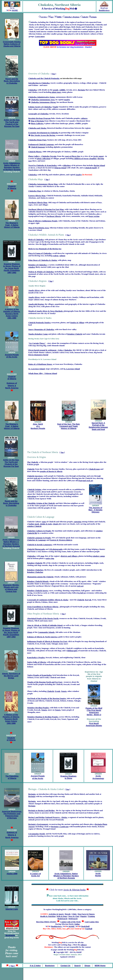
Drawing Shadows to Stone (68, 777)
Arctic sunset (98, 156)
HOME (15, 10)
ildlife (59, 17)
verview (44, 17)
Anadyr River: (34, 290)
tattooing (78, 522)
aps (52, 17)
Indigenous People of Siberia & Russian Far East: (47, 641)
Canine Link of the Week (71, 922)
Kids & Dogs (62, 916)
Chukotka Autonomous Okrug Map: (43, 184)
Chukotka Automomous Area (43, 100)
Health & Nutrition (48, 916)
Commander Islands (46, 632)
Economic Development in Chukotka (43, 133)
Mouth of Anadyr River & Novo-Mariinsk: (46, 311)
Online (77, 924)
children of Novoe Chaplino (85, 158)
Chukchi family (91, 168)
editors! (84, 945)
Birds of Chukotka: (36, 240)
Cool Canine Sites (92, 922)
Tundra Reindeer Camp (38, 334)
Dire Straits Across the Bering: (43, 135)
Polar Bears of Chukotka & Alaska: (43, 260)
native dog (50, 558)
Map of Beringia (37, 121)
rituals (55, 524)
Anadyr (67, 100)
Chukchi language (38, 147)
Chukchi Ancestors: (35, 476)
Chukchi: (31, 469)
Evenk (58, 691)
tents (44, 522)
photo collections (44, 158)
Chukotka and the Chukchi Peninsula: (44, 78)
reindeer (32, 267)
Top (53, 74)
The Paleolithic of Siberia (12, 777)
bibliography (72, 651)
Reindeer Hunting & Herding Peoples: (43, 717)
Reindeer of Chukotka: (38, 265)
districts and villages (69, 556)
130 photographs (56, 549)
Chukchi (50, 691)
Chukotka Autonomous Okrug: (43, 102)
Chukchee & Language (36, 540)
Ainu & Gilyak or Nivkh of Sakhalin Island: (45, 625)
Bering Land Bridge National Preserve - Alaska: (48, 817)
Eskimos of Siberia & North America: (42, 637)
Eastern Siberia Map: (37, 196)
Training (91, 916)
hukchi (85, 17)
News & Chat (74, 916)
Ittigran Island (60, 168)
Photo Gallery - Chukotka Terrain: (43, 156)
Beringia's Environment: (39, 824)
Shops (87, 966)
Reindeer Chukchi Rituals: (38, 581)
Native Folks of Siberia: (37, 662)
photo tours (57, 92)
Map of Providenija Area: (39, 228)
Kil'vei (83, 593)
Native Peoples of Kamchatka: (40, 675)
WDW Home (100, 966)
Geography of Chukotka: (39, 114)
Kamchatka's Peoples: (36, 657)
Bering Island (99, 165)
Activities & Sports (56, 914)
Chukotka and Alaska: (38, 128)
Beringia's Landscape (60, 827)
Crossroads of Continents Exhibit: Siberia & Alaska (48, 600)
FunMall (89, 929)
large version (94, 216)
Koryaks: (31, 648)
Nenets (64, 691)
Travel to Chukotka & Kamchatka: (43, 165)
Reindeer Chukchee (35, 572)
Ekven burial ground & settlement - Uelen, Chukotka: (50, 350)
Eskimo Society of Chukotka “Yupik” (44, 107)
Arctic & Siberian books (74, 890)
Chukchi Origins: (35, 489)
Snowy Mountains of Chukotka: (41, 329)
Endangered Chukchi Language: (41, 144)
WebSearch (73, 919)
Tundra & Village (77, 323)
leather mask (34, 524)
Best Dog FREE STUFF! (46, 922)
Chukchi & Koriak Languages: (40, 545)
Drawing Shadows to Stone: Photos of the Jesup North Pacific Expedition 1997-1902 (12, 268)
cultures (84, 118)
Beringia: (32, 794)
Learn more (40, 36)
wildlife (62, 90)
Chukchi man (94, 469)
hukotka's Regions (72, 17)
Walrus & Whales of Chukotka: (41, 272)
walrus (56, 256)
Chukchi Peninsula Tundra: (40, 323)
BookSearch (62, 919)
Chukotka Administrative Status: (42, 97)
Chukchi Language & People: (39, 538)
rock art (37, 478)
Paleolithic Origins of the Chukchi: (41, 503)
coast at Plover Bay (73, 156)
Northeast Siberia (53, 216)
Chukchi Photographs (36, 549)
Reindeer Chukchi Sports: (38, 591)
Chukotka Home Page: (38, 140)
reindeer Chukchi (34, 526)
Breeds (68, 914)
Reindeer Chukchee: (35, 570)
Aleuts (30, 632)
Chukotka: (33, 90)
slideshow (67, 165)
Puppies (83, 916)
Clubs (74, 914)
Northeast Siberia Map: (38, 202)
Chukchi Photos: (35, 152)
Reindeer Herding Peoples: (38, 708)
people (56, 90)
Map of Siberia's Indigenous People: (43, 221)
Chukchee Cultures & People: (39, 531)
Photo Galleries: (37, 123)
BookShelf (10, 935)
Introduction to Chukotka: (39, 83)
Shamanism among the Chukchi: (40, 577)
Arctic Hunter (98, 875)
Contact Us (65, 966)
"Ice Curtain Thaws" (37, 343)
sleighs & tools (46, 524)
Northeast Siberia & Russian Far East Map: (46, 209)
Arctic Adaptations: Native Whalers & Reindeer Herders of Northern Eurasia (12, 166)
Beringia (82, 90)
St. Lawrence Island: (37, 369)
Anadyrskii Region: (36, 304)
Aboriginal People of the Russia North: (43, 618)
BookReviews (104, 10)
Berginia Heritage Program (40, 118)
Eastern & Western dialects (61, 540)
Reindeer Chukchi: (35, 563)
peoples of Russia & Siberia (51, 471)
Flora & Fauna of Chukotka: (40, 253)
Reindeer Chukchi (75, 334)
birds (44, 244)
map (42, 556)
